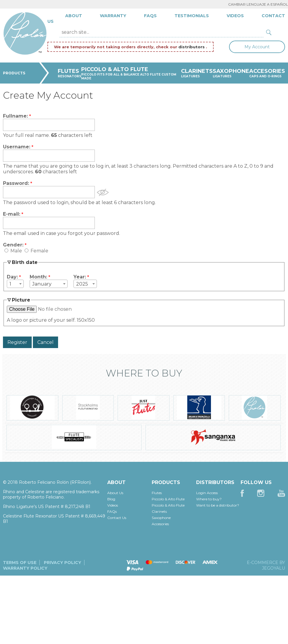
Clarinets (159, 511)
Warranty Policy (25, 568)
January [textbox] (42, 284)
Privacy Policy (63, 563)
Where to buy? (209, 499)
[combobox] (15, 284)
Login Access (207, 493)
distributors (192, 47)
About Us (115, 493)
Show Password (103, 193)
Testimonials (192, 16)
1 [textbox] (10, 284)
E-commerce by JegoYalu (266, 565)
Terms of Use (20, 563)
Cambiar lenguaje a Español (258, 4)
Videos (235, 16)
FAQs (150, 16)
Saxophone (161, 518)
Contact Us (117, 518)
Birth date (25, 262)
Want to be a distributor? (218, 505)
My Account (257, 47)
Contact (273, 16)
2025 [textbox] (82, 284)
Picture (21, 300)
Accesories (160, 524)
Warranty (113, 16)
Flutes (157, 493)
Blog (111, 499)
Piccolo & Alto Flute (168, 499)
